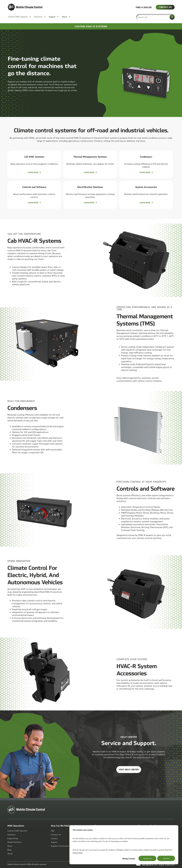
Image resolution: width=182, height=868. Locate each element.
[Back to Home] (21, 7)
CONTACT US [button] (165, 7)
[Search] (172, 17)
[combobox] (156, 17)
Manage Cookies (129, 858)
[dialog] (124, 845)
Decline (166, 858)
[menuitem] (18, 17)
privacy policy (78, 853)
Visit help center (129, 769)
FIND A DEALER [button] (144, 7)
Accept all (147, 858)
